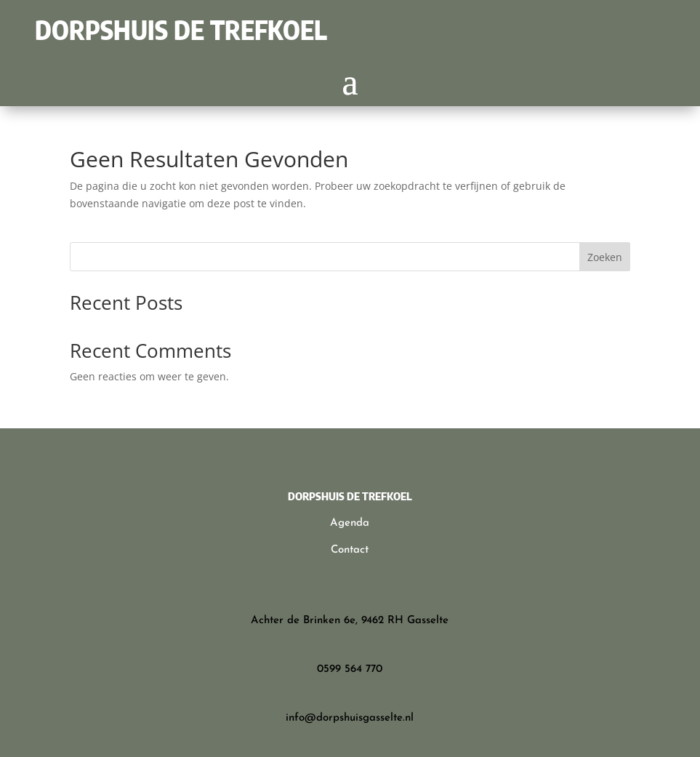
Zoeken (605, 257)
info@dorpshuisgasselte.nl (350, 718)
